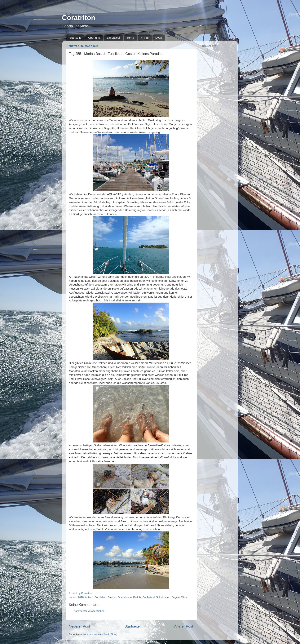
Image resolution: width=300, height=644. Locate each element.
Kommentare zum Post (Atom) (100, 634)
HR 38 (145, 38)
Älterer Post (184, 626)
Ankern (89, 597)
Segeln (176, 597)
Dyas (159, 38)
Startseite (75, 38)
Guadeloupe (125, 597)
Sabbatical (113, 38)
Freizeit (112, 597)
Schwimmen (163, 597)
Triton (184, 597)
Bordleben (100, 597)
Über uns (94, 38)
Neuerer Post (79, 626)
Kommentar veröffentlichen (89, 611)
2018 (81, 597)
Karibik (137, 597)
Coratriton (79, 18)
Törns (130, 38)
